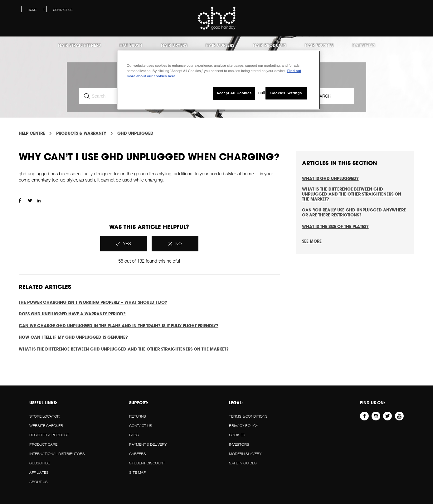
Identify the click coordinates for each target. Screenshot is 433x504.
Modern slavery (245, 454)
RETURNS (138, 416)
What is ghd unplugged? (330, 178)
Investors (239, 444)
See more (312, 241)
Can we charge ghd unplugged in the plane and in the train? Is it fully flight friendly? (119, 326)
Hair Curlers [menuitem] (220, 45)
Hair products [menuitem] (270, 45)
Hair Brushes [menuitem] (319, 45)
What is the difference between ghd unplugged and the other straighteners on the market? (124, 349)
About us (39, 482)
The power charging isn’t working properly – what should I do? (93, 302)
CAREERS (138, 454)
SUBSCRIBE (40, 463)
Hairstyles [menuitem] (364, 45)
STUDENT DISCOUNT (147, 463)
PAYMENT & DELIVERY (148, 444)
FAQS (134, 435)
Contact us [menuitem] (63, 10)
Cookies (237, 435)
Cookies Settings (286, 93)
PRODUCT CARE (43, 444)
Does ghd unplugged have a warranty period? (72, 314)
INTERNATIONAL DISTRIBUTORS (57, 454)
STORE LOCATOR (44, 416)
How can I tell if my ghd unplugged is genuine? (73, 337)
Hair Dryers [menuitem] (174, 45)
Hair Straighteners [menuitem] (79, 45)
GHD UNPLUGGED (135, 133)
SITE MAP (138, 472)
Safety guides (243, 463)
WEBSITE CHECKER (46, 426)
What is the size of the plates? (335, 226)
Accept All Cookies (234, 93)
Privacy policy (243, 426)
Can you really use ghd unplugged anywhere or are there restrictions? (354, 212)
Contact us (141, 426)
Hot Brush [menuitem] (131, 45)
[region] (219, 80)
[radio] (124, 244)
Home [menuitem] (32, 10)
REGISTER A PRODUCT (49, 435)
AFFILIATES (39, 472)
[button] (423, 11)
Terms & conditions (248, 416)
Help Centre (32, 133)
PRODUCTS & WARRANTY (81, 133)
